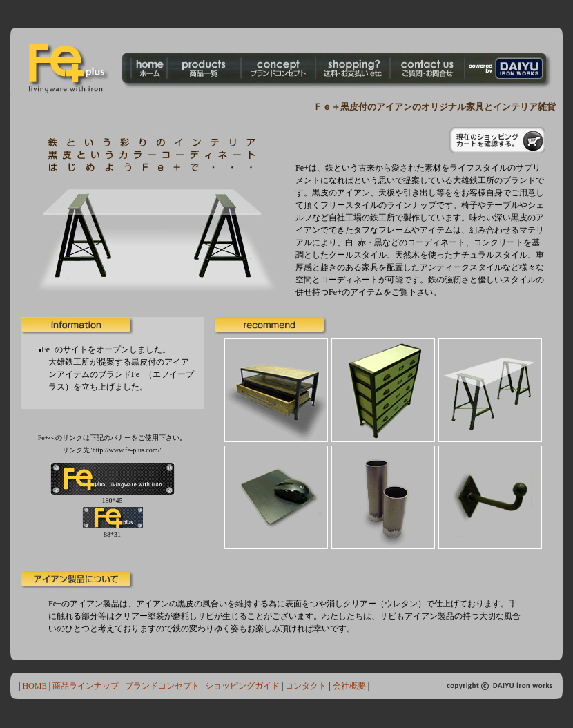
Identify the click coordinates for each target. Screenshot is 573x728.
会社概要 (349, 686)
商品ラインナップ (86, 686)
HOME (33, 686)
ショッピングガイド (242, 686)
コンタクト (306, 686)
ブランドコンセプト (162, 686)
